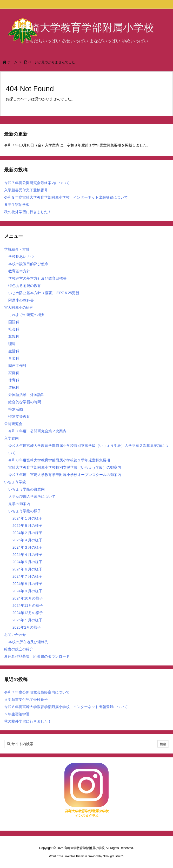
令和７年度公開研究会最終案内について (37, 183)
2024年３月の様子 (27, 547)
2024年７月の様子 (27, 576)
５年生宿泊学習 (17, 205)
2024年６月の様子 (27, 569)
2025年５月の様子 (27, 526)
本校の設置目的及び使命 (28, 264)
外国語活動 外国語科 (26, 395)
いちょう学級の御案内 (26, 489)
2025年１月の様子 (27, 620)
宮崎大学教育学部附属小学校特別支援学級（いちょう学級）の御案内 (65, 467)
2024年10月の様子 (28, 598)
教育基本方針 (19, 271)
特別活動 (16, 409)
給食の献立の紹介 (19, 649)
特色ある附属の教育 (25, 286)
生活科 (14, 351)
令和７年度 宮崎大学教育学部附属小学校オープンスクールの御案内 (65, 475)
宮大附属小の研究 (19, 307)
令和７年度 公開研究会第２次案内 (37, 431)
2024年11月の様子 (28, 605)
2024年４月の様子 (27, 555)
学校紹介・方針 (17, 249)
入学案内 (11, 438)
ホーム (12, 62)
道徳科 (14, 387)
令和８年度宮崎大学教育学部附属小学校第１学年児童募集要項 (59, 460)
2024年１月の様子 (27, 518)
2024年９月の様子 (27, 591)
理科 (12, 344)
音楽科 (14, 358)
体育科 (14, 380)
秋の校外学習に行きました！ (28, 212)
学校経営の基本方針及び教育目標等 (37, 278)
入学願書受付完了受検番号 (26, 190)
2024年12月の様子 (28, 613)
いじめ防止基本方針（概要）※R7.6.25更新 (44, 293)
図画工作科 (17, 366)
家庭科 (14, 373)
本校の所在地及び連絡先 (28, 642)
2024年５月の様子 (27, 562)
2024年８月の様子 (27, 584)
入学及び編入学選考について (32, 496)
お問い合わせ (15, 635)
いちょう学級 (15, 482)
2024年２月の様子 (27, 533)
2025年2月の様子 (27, 627)
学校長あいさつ (21, 257)
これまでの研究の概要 (26, 315)
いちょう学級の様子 (25, 511)
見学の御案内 (19, 504)
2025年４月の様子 (27, 540)
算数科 (14, 337)
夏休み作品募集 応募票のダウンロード (37, 656)
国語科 (14, 322)
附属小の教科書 (21, 300)
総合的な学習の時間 (25, 402)
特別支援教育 (19, 416)
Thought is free (113, 856)
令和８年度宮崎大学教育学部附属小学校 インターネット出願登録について (66, 197)
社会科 (14, 329)
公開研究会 (13, 424)
